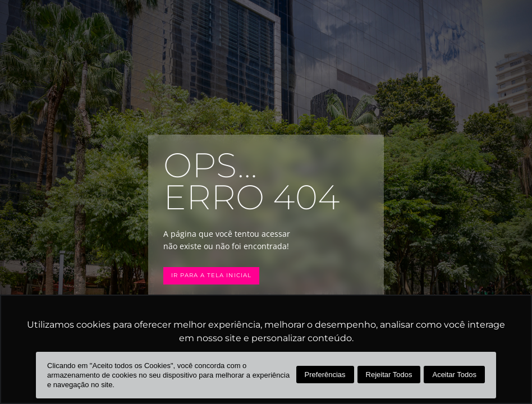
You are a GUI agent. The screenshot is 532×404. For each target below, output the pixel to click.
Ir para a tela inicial (214, 275)
